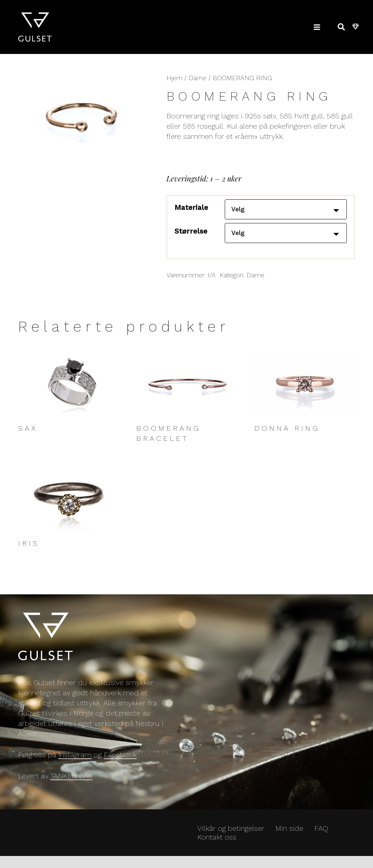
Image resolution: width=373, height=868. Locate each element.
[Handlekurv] (356, 27)
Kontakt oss (217, 842)
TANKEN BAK (71, 781)
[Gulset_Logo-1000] (35, 27)
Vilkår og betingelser (231, 833)
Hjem (174, 78)
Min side (289, 833)
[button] (317, 27)
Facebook (120, 760)
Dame (198, 78)
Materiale (191, 207)
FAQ (321, 833)
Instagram (75, 760)
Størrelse (191, 234)
